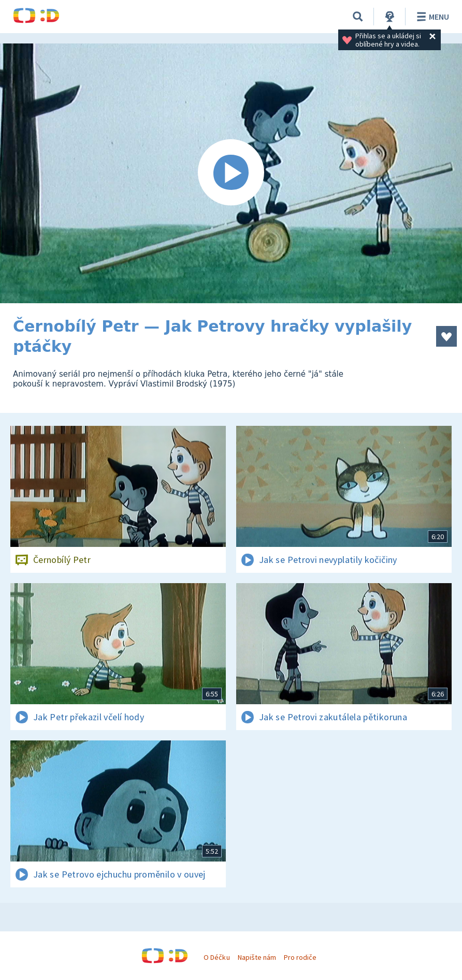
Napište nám (257, 957)
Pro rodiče (300, 957)
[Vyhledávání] (358, 17)
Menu (431, 17)
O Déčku (216, 957)
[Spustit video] (231, 173)
